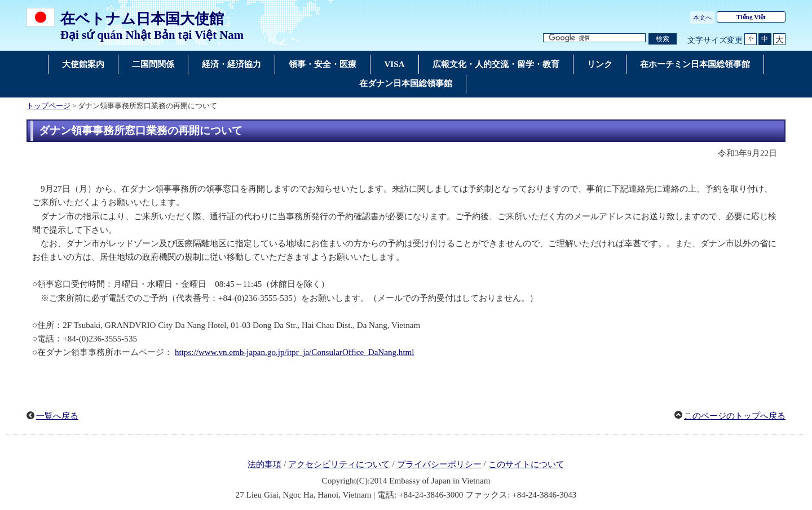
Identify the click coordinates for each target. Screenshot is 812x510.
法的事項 (264, 464)
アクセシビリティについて (339, 464)
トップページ (48, 106)
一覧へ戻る (57, 416)
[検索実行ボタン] (663, 39)
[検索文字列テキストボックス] (594, 38)
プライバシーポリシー (439, 464)
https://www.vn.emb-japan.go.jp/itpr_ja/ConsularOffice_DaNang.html (295, 352)
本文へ (702, 17)
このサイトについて (526, 464)
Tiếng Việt (751, 17)
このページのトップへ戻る (735, 416)
